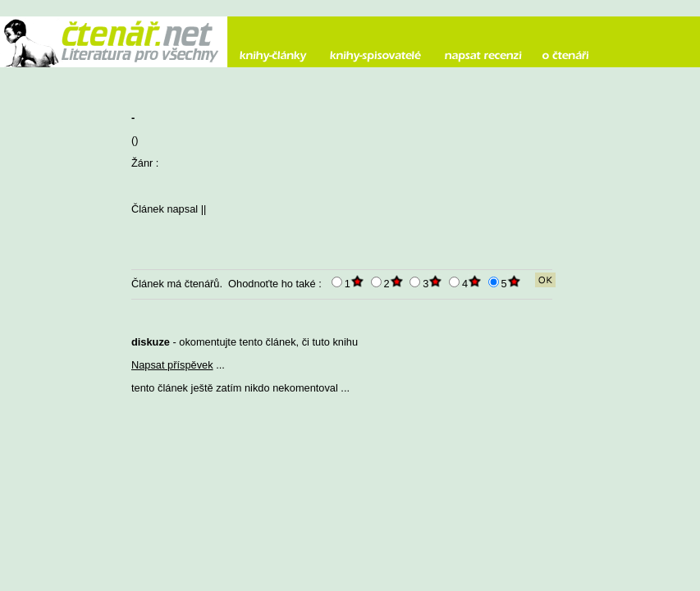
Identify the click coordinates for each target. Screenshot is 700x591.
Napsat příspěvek (172, 365)
